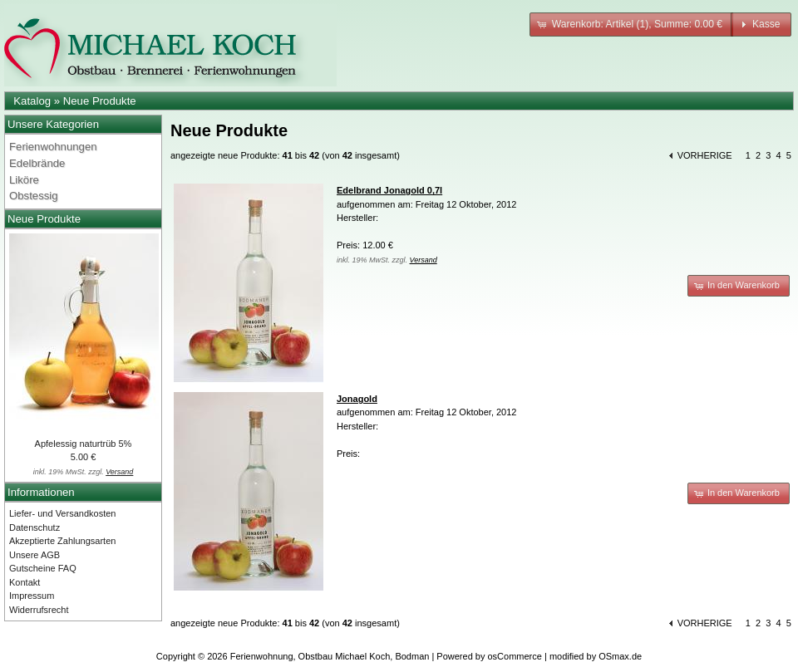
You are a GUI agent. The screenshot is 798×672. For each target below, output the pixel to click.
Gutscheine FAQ (43, 568)
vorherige (705, 155)
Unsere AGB (34, 555)
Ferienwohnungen (53, 147)
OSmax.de (620, 656)
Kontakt (25, 582)
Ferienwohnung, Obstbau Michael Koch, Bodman (330, 656)
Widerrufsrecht (39, 610)
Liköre (24, 180)
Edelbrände (37, 163)
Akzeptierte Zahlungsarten (62, 541)
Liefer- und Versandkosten (62, 513)
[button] (631, 25)
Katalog (32, 101)
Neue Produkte (100, 101)
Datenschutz (34, 527)
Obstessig (34, 196)
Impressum (32, 596)
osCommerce (515, 656)
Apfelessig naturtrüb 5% (84, 444)
